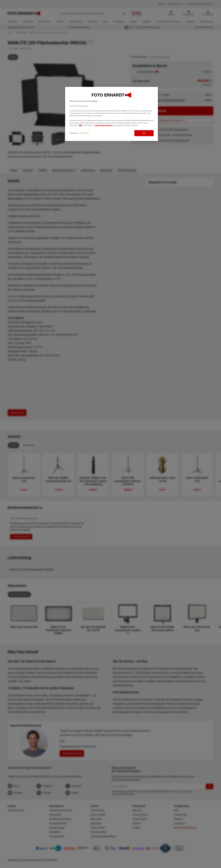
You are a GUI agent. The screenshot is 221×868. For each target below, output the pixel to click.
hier (80, 125)
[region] (111, 114)
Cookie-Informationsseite (104, 125)
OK (144, 133)
